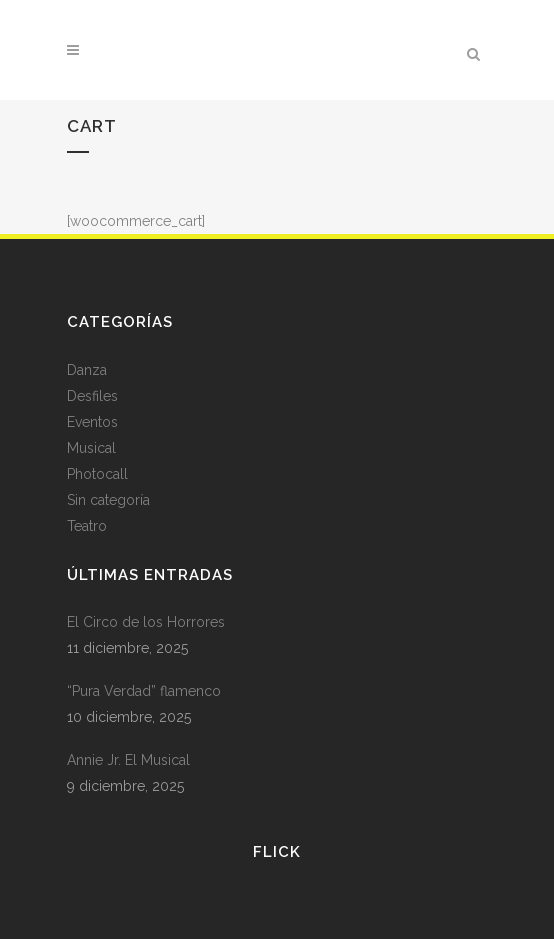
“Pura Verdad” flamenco (144, 691)
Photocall (97, 474)
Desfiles (92, 396)
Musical (91, 448)
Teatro (87, 526)
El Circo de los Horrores (146, 622)
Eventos (92, 422)
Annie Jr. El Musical (128, 760)
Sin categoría (108, 500)
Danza (87, 370)
